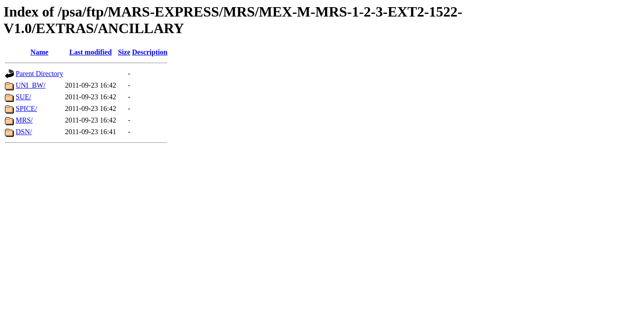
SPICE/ (26, 108)
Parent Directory (39, 74)
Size (124, 52)
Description (150, 52)
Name (39, 52)
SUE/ (23, 97)
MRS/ (24, 120)
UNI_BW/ (31, 85)
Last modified (91, 52)
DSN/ (24, 132)
